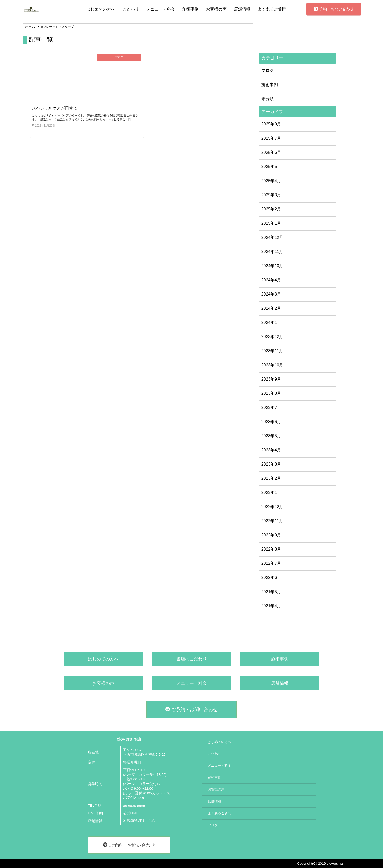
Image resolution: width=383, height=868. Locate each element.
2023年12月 (272, 337)
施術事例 (190, 9)
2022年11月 (272, 521)
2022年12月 (272, 507)
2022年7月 (271, 563)
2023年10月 (272, 365)
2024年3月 (271, 294)
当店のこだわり (192, 659)
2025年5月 (271, 167)
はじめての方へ (101, 9)
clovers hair (129, 739)
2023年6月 (271, 422)
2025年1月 (271, 223)
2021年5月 (271, 592)
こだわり (131, 9)
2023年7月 (271, 407)
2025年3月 (271, 195)
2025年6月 (271, 152)
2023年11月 (272, 351)
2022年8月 (271, 549)
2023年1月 (271, 492)
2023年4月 (271, 450)
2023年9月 (271, 379)
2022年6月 (271, 578)
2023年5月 (271, 436)
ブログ (268, 70)
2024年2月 (271, 308)
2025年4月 (271, 181)
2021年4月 (271, 606)
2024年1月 (271, 322)
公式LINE (131, 813)
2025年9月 (271, 124)
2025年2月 (271, 209)
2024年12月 (272, 237)
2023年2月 (271, 478)
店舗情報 (242, 9)
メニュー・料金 (161, 9)
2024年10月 (272, 266)
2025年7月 (271, 138)
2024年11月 (272, 252)
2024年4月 (271, 280)
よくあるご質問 (272, 9)
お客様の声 (216, 9)
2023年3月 (271, 464)
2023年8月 (271, 393)
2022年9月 (271, 535)
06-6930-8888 (134, 806)
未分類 (268, 99)
